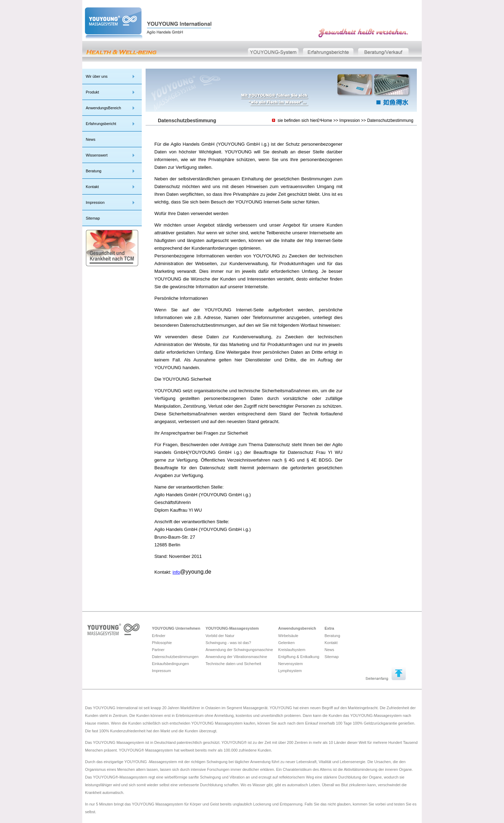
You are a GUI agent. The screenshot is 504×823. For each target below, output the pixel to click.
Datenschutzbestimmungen (175, 657)
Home (327, 120)
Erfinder (159, 636)
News (91, 139)
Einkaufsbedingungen (170, 664)
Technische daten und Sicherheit (233, 664)
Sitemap (93, 218)
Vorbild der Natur (220, 636)
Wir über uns (97, 76)
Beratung (94, 171)
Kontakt (92, 187)
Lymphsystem (290, 671)
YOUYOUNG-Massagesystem (232, 628)
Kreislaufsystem (292, 650)
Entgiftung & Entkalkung (299, 657)
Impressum (161, 671)
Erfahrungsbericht (101, 124)
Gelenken (286, 643)
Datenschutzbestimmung (390, 120)
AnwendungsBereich (103, 108)
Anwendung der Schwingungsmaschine (239, 650)
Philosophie (162, 643)
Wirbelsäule (288, 636)
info (176, 572)
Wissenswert (97, 155)
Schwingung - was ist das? (228, 643)
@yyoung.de (195, 572)
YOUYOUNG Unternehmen (176, 628)
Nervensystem (290, 664)
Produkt (92, 92)
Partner (158, 650)
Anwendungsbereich (297, 628)
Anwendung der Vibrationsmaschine (236, 657)
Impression (95, 202)
